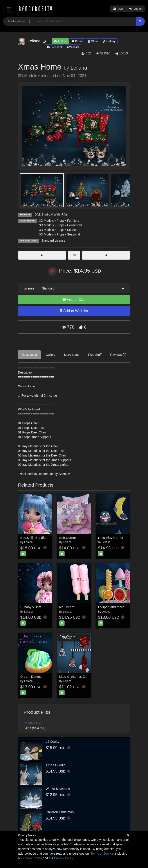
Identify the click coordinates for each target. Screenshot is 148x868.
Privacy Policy (63, 858)
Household (74, 225)
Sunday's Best (31, 607)
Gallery (109, 41)
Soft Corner (68, 538)
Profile (77, 41)
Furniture (73, 221)
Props (60, 221)
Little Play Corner (111, 538)
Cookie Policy (33, 858)
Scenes (72, 230)
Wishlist (73, 47)
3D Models (46, 221)
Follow (60, 41)
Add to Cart (74, 300)
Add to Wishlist (74, 311)
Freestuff (54, 47)
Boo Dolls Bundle (33, 538)
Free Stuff (95, 355)
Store (93, 41)
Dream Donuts (31, 677)
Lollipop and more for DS (116, 607)
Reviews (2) (118, 355)
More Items (72, 355)
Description (29, 355)
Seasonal (73, 234)
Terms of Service (102, 854)
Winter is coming (58, 788)
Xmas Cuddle (56, 765)
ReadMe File (32, 723)
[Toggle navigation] (9, 9)
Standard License (53, 241)
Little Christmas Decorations (80, 677)
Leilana (79, 68)
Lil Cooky (52, 741)
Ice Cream (67, 607)
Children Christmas (60, 812)
